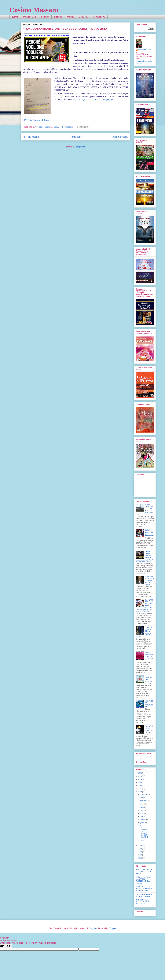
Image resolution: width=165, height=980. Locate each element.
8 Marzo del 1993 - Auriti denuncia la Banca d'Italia (149, 581)
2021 (140, 789)
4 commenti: (67, 127)
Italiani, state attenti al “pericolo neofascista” (149, 656)
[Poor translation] (8, 946)
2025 (140, 776)
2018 (140, 849)
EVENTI (15, 17)
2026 (140, 773)
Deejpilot (93, 928)
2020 (140, 792)
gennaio (143, 823)
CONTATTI (45, 17)
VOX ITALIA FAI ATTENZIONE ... (149, 704)
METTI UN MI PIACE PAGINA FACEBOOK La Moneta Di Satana (144, 889)
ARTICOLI (71, 17)
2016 (140, 855)
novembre (144, 794)
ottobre (143, 798)
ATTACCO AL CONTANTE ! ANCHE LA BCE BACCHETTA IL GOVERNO (65, 29)
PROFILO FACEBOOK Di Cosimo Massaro (144, 895)
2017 (140, 852)
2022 (140, 786)
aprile (142, 813)
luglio (142, 807)
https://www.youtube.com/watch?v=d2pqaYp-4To (93, 99)
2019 (140, 846)
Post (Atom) (80, 147)
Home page (76, 137)
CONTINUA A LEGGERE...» (36, 120)
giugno (143, 810)
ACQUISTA (83, 17)
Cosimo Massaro (34, 10)
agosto (143, 804)
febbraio (143, 820)
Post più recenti (31, 137)
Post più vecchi (120, 137)
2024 (140, 779)
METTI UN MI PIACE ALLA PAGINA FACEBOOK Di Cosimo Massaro (144, 880)
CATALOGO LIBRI (29, 17)
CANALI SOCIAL (99, 17)
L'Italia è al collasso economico (149, 728)
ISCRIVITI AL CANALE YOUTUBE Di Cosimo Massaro (144, 871)
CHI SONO (58, 17)
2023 (140, 782)
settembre (144, 801)
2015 (140, 858)
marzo (142, 816)
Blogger (112, 928)
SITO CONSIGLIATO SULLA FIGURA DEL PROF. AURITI (143, 902)
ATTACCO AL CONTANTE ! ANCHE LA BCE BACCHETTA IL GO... (144, 833)
